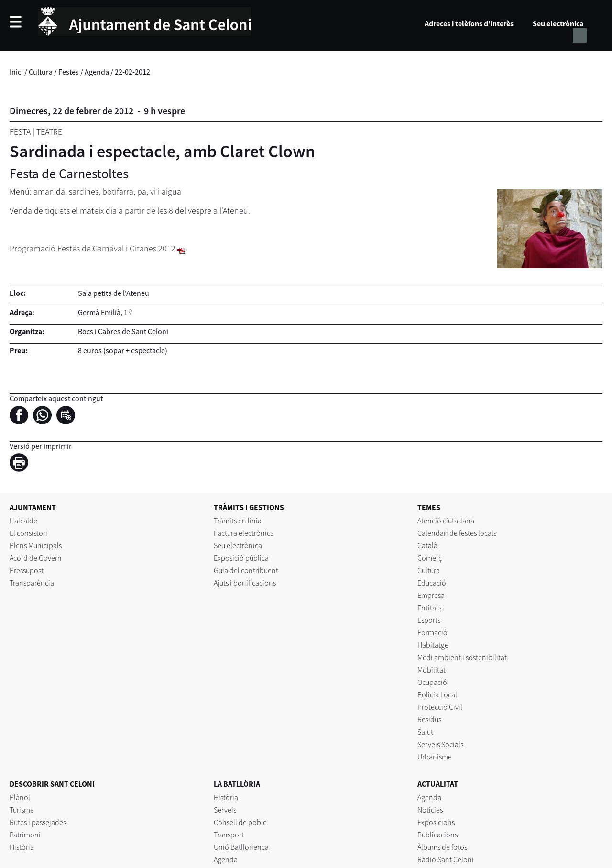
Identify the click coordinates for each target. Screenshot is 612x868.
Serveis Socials (440, 744)
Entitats (429, 608)
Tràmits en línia (238, 521)
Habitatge (433, 645)
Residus (429, 719)
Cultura (41, 72)
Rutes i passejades (38, 822)
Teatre (49, 132)
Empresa (431, 595)
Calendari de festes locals (457, 533)
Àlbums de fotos (442, 847)
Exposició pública (241, 558)
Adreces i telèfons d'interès (469, 23)
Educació (432, 583)
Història (22, 847)
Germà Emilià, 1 (103, 312)
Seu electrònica (558, 23)
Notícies (430, 810)
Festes (69, 72)
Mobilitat (432, 670)
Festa (20, 132)
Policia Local (437, 694)
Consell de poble (240, 822)
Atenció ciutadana (446, 521)
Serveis (225, 810)
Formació (432, 632)
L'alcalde (23, 521)
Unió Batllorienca (241, 847)
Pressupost (27, 570)
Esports (429, 620)
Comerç (430, 558)
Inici (16, 72)
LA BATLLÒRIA (237, 784)
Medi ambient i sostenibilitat (462, 657)
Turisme (22, 810)
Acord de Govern (36, 558)
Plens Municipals (36, 545)
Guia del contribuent (246, 570)
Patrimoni (25, 835)
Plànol (20, 797)
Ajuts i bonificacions (245, 583)
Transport (229, 835)
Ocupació (432, 682)
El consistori (28, 533)
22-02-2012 (132, 72)
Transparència (32, 583)
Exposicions (436, 822)
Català (427, 545)
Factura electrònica (244, 533)
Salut (425, 732)
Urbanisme (435, 757)
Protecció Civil (440, 707)
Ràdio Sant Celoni (446, 859)
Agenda (97, 72)
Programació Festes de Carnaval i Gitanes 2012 (93, 248)
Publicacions (437, 835)
